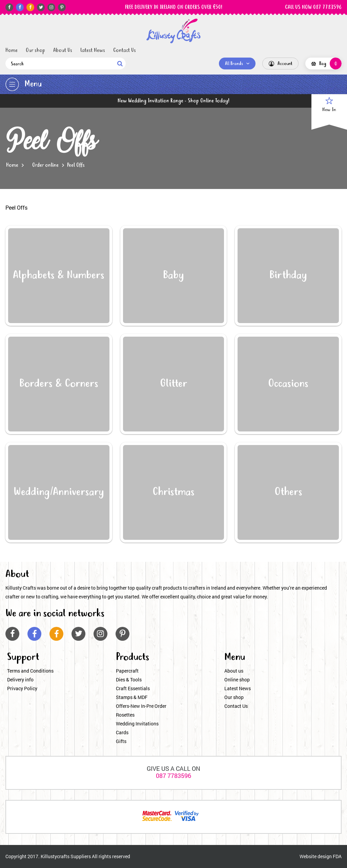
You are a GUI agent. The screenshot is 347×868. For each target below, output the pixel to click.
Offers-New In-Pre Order (141, 706)
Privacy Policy (22, 688)
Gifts (121, 741)
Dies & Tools (129, 680)
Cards (122, 732)
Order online (45, 165)
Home (12, 50)
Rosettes (125, 715)
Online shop (237, 680)
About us (234, 671)
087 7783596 (173, 776)
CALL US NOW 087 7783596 (313, 7)
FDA (337, 856)
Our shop (35, 50)
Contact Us (125, 50)
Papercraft (127, 671)
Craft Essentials (133, 688)
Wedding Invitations (137, 724)
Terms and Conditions (30, 671)
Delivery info (20, 680)
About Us (63, 50)
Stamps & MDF (132, 697)
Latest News (93, 50)
